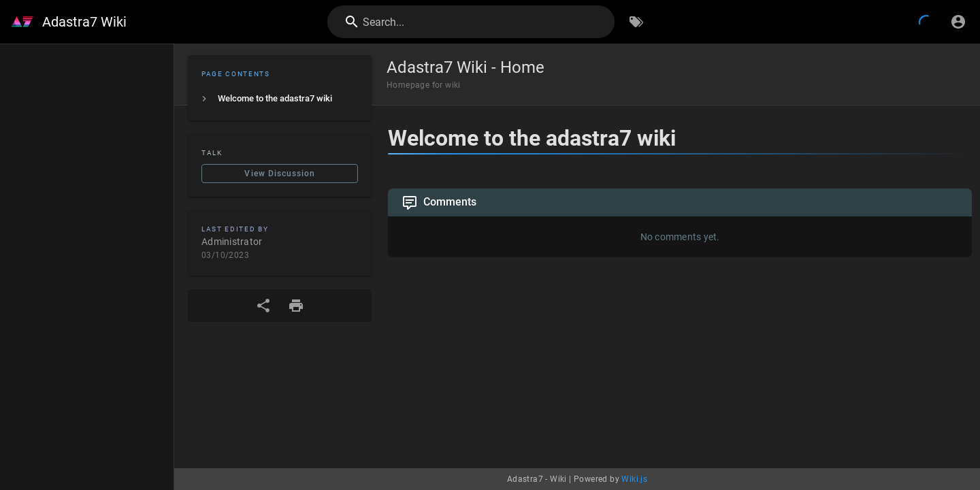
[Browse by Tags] (636, 22)
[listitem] (280, 99)
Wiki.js (634, 479)
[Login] (958, 22)
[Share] (263, 306)
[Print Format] (296, 306)
